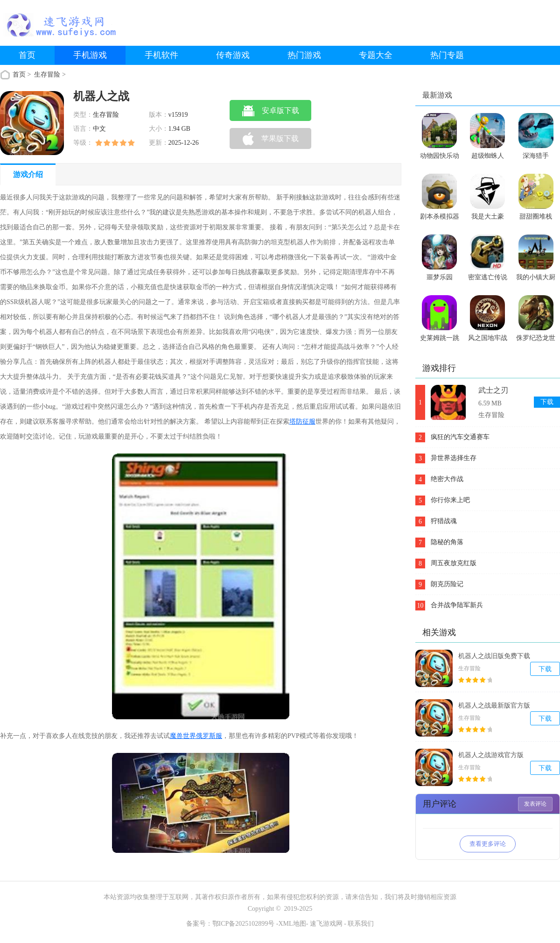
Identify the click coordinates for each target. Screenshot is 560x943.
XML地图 (292, 924)
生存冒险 (48, 74)
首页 (27, 55)
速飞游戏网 (326, 924)
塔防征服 (302, 422)
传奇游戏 (233, 55)
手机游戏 (90, 55)
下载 (547, 402)
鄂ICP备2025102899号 (244, 924)
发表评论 (535, 804)
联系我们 (361, 924)
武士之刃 (493, 390)
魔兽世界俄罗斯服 (196, 736)
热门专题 (447, 55)
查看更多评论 (488, 844)
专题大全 (376, 55)
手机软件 (161, 55)
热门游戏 (304, 55)
